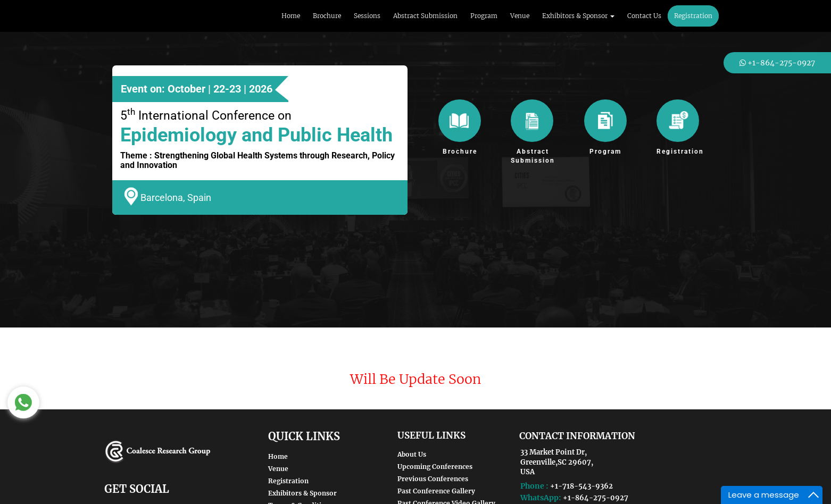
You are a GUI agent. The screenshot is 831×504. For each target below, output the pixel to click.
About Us (412, 454)
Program (484, 16)
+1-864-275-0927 (596, 498)
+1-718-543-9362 (581, 486)
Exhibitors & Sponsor (302, 493)
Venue (520, 16)
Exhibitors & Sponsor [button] (578, 16)
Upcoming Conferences (435, 467)
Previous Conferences (433, 479)
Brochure (327, 16)
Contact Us (644, 16)
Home (291, 16)
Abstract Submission (425, 16)
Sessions (367, 16)
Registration (693, 16)
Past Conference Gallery (436, 491)
